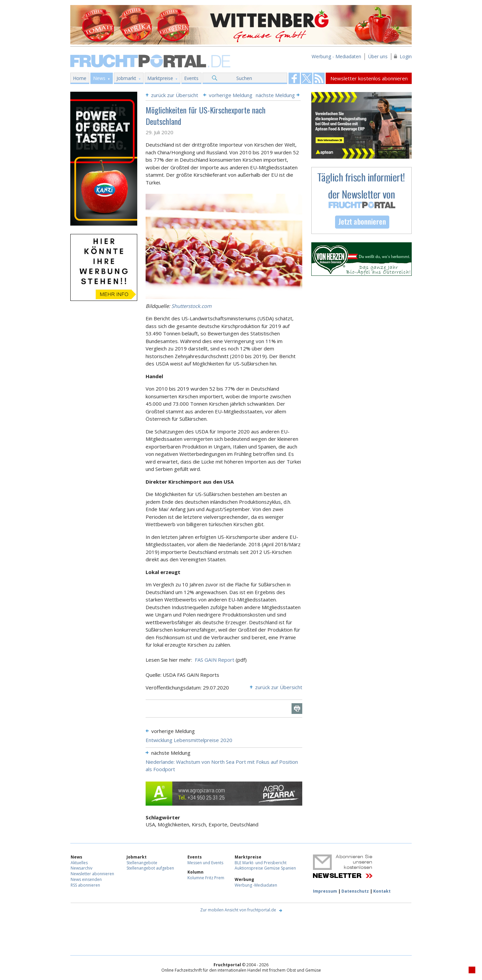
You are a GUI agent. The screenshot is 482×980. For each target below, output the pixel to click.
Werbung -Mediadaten (256, 885)
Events (191, 78)
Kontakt (382, 891)
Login (406, 56)
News (99, 78)
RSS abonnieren (85, 885)
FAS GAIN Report (215, 660)
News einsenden (86, 879)
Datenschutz (355, 891)
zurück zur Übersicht (175, 95)
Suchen (244, 78)
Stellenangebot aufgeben (150, 868)
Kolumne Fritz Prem (206, 878)
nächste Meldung (275, 95)
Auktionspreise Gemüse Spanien (265, 868)
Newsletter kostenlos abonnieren (369, 78)
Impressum (325, 891)
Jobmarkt (126, 78)
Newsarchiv (82, 868)
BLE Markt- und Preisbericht (261, 863)
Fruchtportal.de (151, 60)
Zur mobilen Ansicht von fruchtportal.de (238, 910)
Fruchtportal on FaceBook (294, 78)
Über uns (378, 56)
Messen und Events (205, 863)
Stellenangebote (142, 863)
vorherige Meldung (231, 95)
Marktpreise (160, 78)
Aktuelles (79, 863)
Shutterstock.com (191, 306)
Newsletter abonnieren (92, 874)
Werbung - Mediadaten (336, 56)
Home (80, 78)
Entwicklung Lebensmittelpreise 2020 (189, 740)
